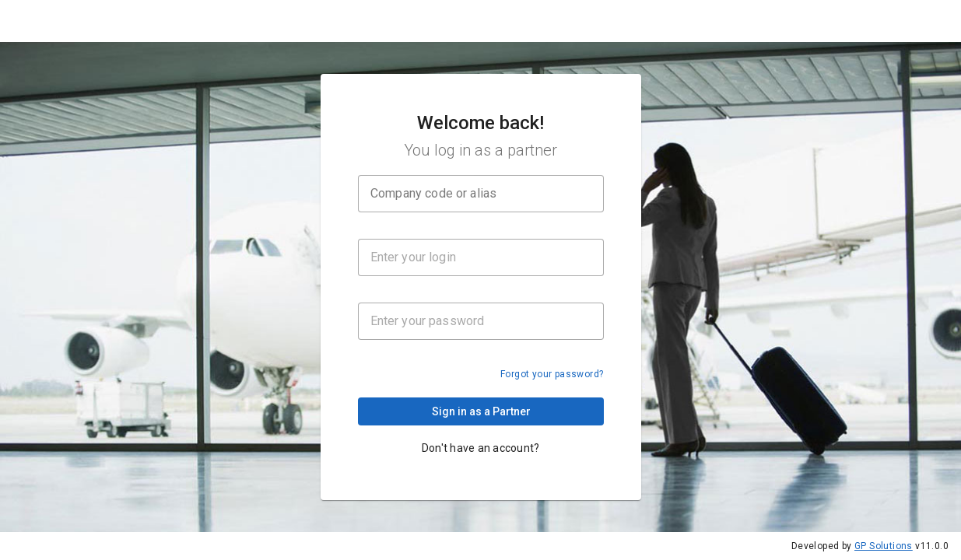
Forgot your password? (552, 376)
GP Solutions (884, 546)
